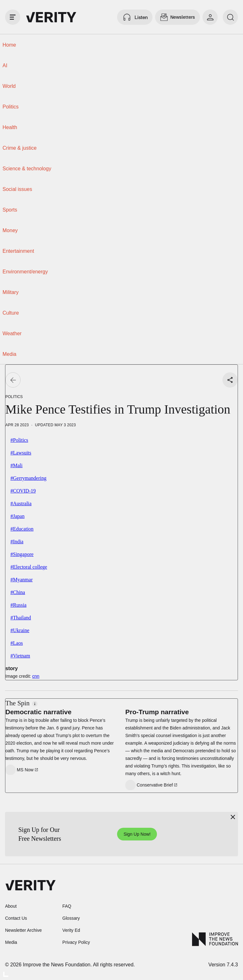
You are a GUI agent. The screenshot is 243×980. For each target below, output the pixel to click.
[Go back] (13, 380)
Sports (10, 210)
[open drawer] (13, 17)
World (9, 86)
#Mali (16, 465)
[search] (230, 17)
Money (10, 230)
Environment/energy (25, 272)
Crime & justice (20, 148)
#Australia (21, 503)
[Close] (233, 817)
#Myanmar (22, 580)
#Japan (17, 516)
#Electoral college (29, 567)
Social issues (17, 189)
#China (18, 592)
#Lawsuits (21, 453)
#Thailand (21, 618)
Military (11, 292)
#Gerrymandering (28, 478)
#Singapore (22, 554)
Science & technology (27, 169)
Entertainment (18, 251)
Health (10, 127)
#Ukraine (20, 630)
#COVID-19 (23, 491)
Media (9, 354)
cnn (36, 676)
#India (17, 542)
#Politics (19, 440)
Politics (11, 107)
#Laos (17, 643)
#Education (22, 529)
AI (5, 65)
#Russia (19, 605)
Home (9, 45)
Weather (12, 333)
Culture (11, 313)
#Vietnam (20, 656)
